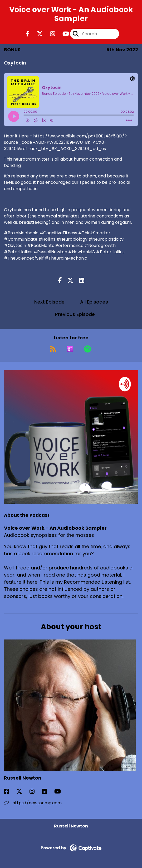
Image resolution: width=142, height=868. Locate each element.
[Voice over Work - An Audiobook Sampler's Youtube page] (63, 34)
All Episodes (94, 302)
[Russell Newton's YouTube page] (61, 792)
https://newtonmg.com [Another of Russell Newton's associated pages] (33, 803)
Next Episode (49, 302)
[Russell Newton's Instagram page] (35, 792)
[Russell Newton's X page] (22, 792)
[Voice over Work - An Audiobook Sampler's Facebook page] (28, 34)
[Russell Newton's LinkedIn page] (48, 792)
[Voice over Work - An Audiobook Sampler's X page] (37, 34)
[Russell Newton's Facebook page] (10, 792)
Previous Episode (75, 314)
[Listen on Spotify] (88, 349)
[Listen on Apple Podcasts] (70, 349)
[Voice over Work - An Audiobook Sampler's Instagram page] (49, 34)
